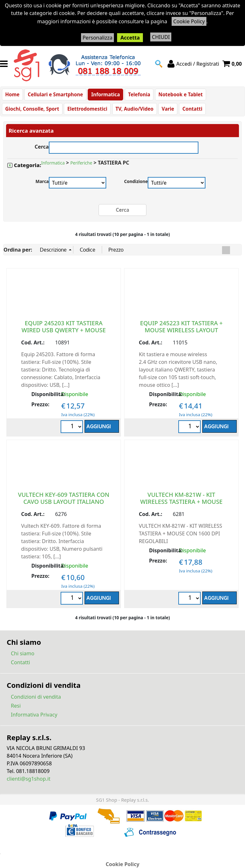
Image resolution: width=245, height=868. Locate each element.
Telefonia (137, 95)
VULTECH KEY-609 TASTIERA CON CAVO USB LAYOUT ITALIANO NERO (64, 505)
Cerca (42, 150)
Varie (166, 112)
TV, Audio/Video (133, 112)
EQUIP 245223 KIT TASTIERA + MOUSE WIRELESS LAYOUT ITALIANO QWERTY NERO (181, 333)
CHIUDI (161, 37)
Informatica (104, 95)
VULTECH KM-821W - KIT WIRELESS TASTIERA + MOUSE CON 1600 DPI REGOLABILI (181, 505)
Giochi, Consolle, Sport (32, 112)
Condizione (136, 185)
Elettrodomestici (87, 112)
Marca (42, 185)
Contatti (190, 112)
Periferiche (81, 167)
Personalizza (98, 38)
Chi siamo (23, 657)
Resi (16, 709)
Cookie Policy (189, 21)
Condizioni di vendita (36, 700)
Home (12, 95)
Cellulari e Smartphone (55, 95)
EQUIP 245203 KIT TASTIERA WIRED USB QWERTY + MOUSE (63, 330)
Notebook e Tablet (178, 95)
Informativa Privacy (34, 718)
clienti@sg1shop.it (29, 782)
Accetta (130, 38)
